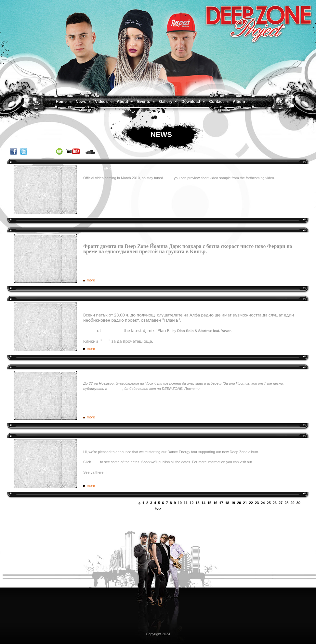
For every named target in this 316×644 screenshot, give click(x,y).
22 (251, 503)
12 (191, 503)
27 (281, 503)
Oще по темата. (226, 251)
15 (209, 503)
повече (206, 389)
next (303, 503)
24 (263, 503)
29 (293, 503)
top (158, 508)
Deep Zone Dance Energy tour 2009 (113, 442)
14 (204, 503)
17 (221, 503)
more (91, 280)
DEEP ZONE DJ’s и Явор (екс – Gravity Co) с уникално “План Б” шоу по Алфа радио (157, 305)
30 (298, 503)
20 (239, 503)
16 (215, 503)
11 (186, 503)
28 (286, 503)
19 (233, 503)
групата (115, 389)
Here (170, 178)
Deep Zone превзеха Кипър (107, 237)
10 (180, 503)
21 (245, 503)
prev (139, 503)
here (96, 462)
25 (269, 503)
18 (227, 503)
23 (257, 503)
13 (198, 503)
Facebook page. (266, 462)
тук (105, 341)
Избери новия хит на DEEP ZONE (112, 374)
